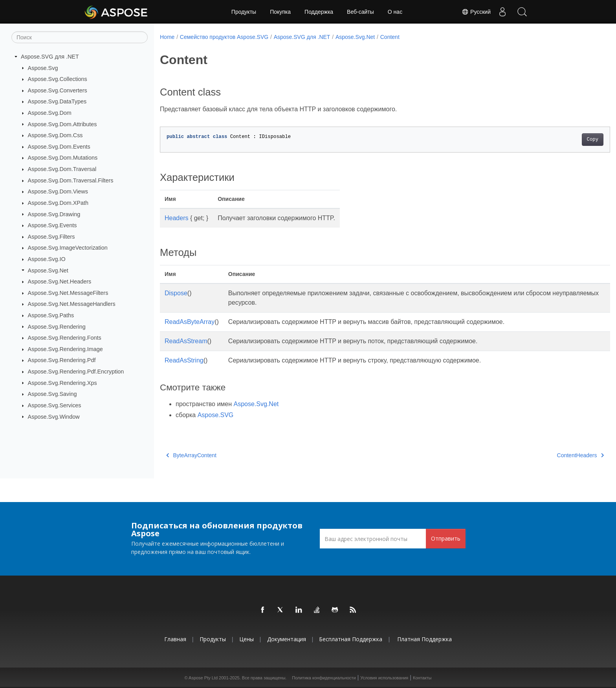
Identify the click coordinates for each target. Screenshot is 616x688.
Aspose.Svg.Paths (51, 315)
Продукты (244, 12)
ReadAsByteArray (190, 322)
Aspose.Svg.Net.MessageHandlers (72, 304)
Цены (247, 639)
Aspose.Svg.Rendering (57, 326)
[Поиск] (80, 37)
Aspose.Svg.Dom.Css (55, 135)
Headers (176, 218)
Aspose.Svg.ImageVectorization (68, 248)
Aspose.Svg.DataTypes (57, 101)
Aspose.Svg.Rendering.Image (65, 349)
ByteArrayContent (191, 455)
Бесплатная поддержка (351, 639)
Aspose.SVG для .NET (50, 57)
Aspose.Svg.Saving (52, 394)
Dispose (176, 293)
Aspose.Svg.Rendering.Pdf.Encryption (76, 372)
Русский (476, 12)
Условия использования (384, 678)
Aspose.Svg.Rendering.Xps (62, 383)
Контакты (422, 678)
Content (390, 37)
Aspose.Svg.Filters (51, 237)
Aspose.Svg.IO (47, 259)
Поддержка (319, 12)
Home (167, 37)
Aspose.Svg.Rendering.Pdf (62, 360)
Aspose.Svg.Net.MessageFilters (68, 293)
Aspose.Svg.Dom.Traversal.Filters (71, 180)
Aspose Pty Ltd (203, 678)
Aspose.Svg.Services (55, 405)
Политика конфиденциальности (324, 678)
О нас (395, 12)
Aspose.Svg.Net (48, 270)
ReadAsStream (186, 341)
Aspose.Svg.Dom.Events (59, 147)
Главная (175, 639)
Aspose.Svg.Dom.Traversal (62, 169)
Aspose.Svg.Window (54, 416)
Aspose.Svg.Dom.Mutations (63, 158)
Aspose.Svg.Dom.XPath (58, 203)
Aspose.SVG (216, 415)
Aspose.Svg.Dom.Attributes (62, 124)
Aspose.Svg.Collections (58, 79)
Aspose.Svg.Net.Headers (60, 281)
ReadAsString (184, 360)
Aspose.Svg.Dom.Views (58, 191)
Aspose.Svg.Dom (50, 113)
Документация (287, 639)
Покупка (280, 12)
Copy (562, 140)
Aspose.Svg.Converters (58, 90)
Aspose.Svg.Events (52, 225)
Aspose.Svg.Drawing (54, 214)
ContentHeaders (549, 455)
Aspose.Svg (43, 68)
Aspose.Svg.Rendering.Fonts (65, 338)
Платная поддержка (424, 639)
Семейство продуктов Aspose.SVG (224, 37)
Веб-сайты (360, 12)
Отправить (446, 538)
